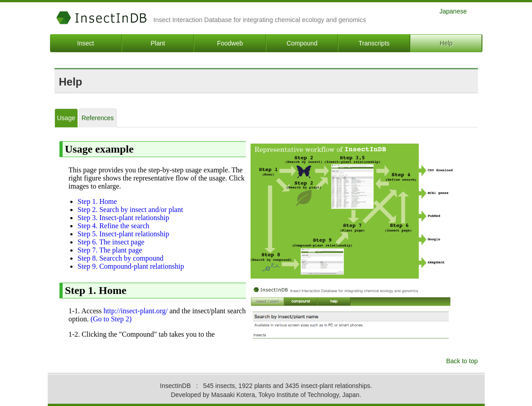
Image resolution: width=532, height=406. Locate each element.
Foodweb (230, 43)
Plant (158, 43)
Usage (66, 118)
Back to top (462, 361)
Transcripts (374, 43)
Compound (302, 43)
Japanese (453, 11)
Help (446, 43)
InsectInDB (102, 18)
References (98, 118)
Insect (85, 43)
